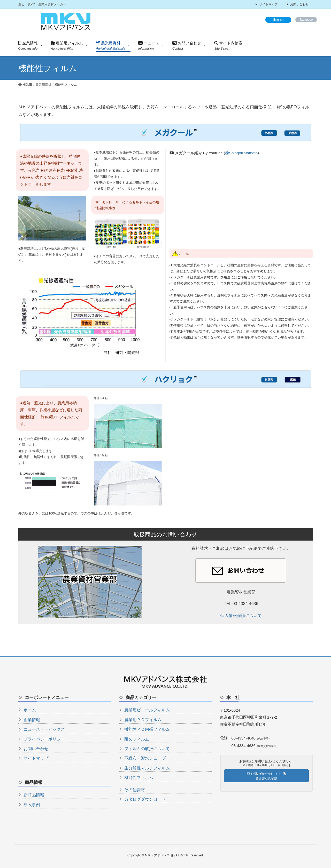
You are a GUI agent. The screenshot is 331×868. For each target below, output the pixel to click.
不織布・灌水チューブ (145, 758)
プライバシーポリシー (44, 739)
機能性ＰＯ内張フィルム (147, 729)
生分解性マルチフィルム (147, 768)
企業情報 (32, 720)
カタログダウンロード (145, 799)
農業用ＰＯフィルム (143, 720)
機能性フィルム (139, 778)
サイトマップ (266, 4)
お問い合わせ (298, 4)
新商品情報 (34, 795)
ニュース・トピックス (44, 729)
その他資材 (135, 790)
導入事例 (32, 805)
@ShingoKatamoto (241, 153)
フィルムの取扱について (147, 749)
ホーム (30, 710)
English (278, 20)
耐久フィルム (137, 739)
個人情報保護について (241, 616)
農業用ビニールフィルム (147, 710)
